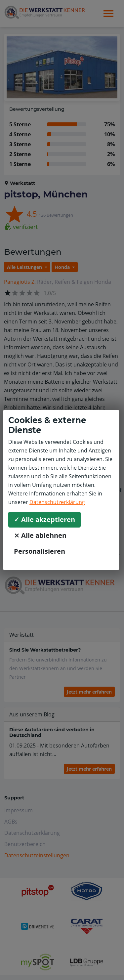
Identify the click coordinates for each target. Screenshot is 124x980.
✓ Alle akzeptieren (44, 519)
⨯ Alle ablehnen (40, 535)
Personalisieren (40, 551)
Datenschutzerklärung (57, 502)
